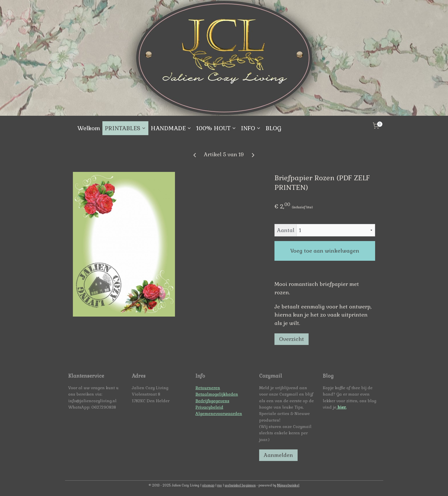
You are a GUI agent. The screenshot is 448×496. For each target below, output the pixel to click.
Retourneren (208, 388)
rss (220, 485)
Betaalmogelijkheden (217, 394)
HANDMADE (171, 128)
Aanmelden (278, 455)
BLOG (273, 128)
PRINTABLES (125, 128)
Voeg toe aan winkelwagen (325, 251)
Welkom (89, 128)
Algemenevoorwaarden (219, 414)
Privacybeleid (209, 407)
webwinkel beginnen (240, 485)
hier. (341, 407)
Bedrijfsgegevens (212, 401)
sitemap (208, 485)
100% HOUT (216, 128)
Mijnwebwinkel (288, 485)
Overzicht (292, 339)
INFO (251, 128)
